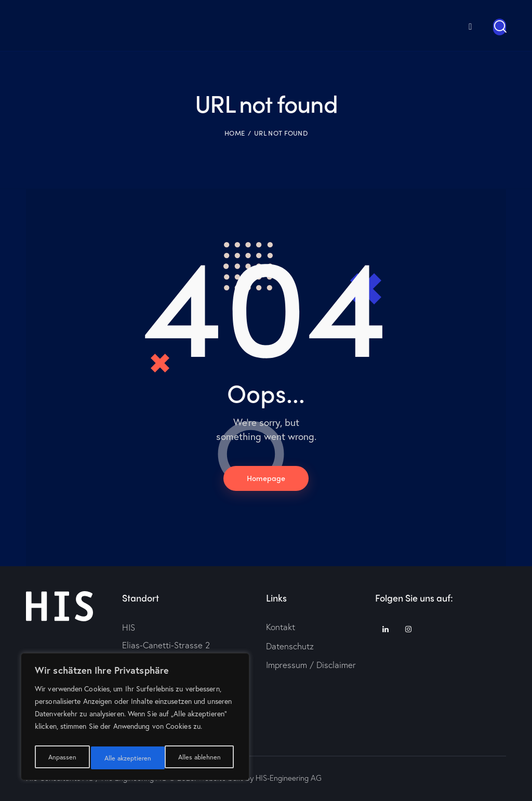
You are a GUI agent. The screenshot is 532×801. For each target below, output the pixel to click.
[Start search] (500, 27)
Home (235, 132)
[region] (135, 719)
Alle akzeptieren (199, 758)
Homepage (266, 478)
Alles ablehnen (125, 758)
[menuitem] (455, 25)
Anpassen (61, 758)
